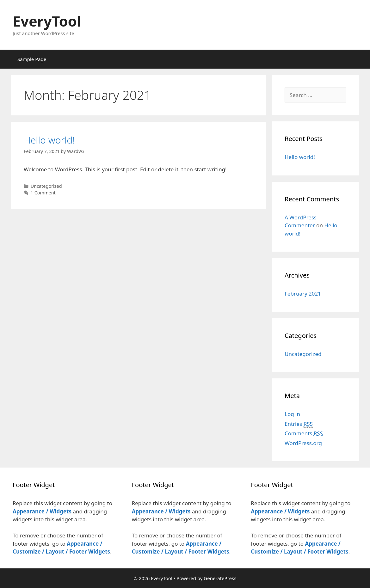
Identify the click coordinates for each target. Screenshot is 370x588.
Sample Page (32, 59)
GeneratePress (220, 578)
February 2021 (303, 294)
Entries (299, 424)
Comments (304, 433)
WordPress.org (303, 443)
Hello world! (49, 140)
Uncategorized (46, 186)
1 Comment (43, 193)
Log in (292, 414)
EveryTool (47, 21)
